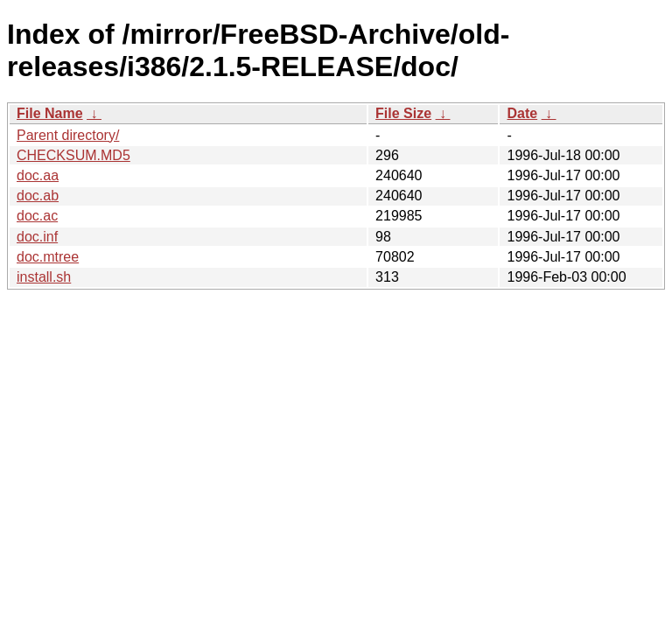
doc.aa (38, 175)
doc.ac (37, 216)
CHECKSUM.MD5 (73, 155)
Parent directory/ (68, 135)
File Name (50, 113)
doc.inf (37, 237)
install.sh (44, 277)
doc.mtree (48, 257)
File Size (403, 113)
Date (522, 113)
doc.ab (38, 196)
